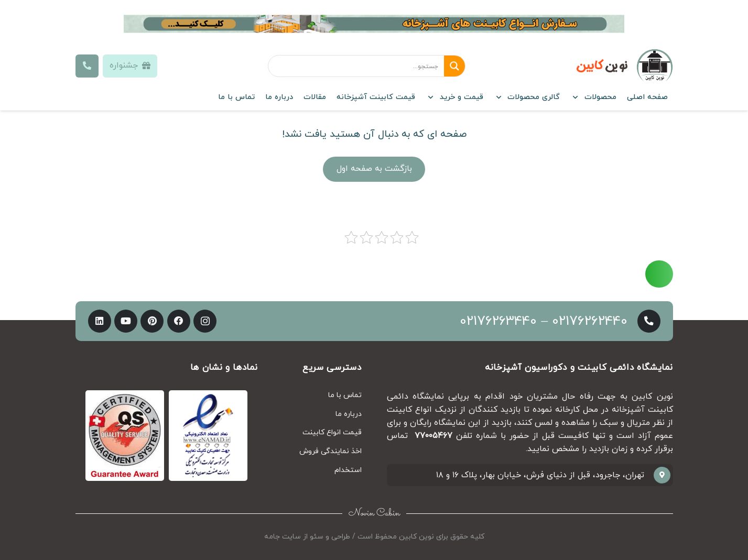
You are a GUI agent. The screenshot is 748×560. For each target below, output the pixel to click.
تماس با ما (345, 395)
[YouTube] (126, 321)
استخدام (348, 470)
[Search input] (356, 66)
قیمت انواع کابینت (332, 432)
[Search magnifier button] (454, 66)
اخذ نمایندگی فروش (330, 451)
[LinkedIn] (100, 321)
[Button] (87, 66)
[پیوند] (374, 24)
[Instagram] (205, 321)
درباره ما (349, 414)
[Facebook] (179, 321)
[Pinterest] (152, 321)
